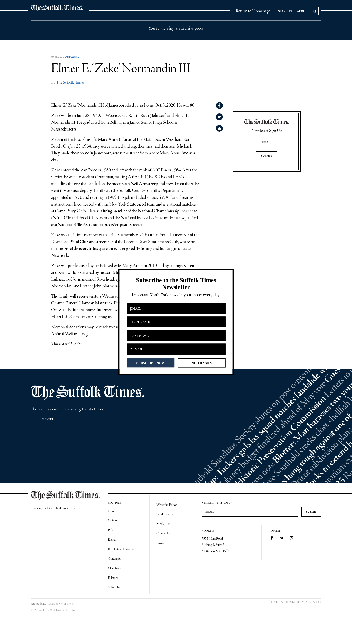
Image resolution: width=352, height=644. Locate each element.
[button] (176, 284)
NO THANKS (202, 363)
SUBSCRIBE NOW (151, 363)
